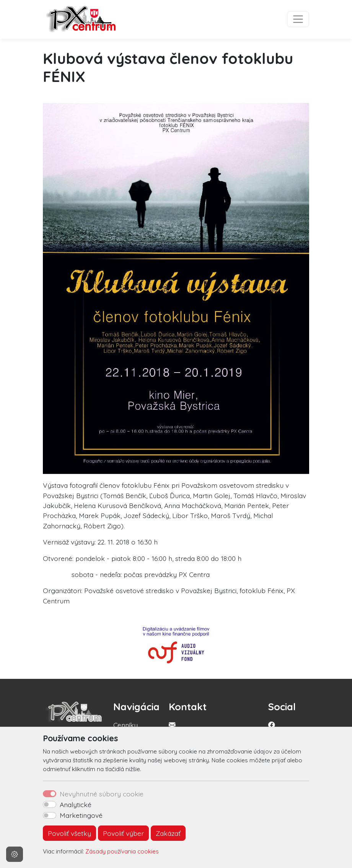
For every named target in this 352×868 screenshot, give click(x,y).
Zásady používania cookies (122, 851)
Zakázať (168, 833)
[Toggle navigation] (298, 19)
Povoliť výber (123, 833)
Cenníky (125, 725)
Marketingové (81, 815)
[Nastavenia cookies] (15, 854)
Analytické (76, 804)
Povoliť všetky (69, 833)
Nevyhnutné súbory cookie (102, 794)
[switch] (50, 804)
